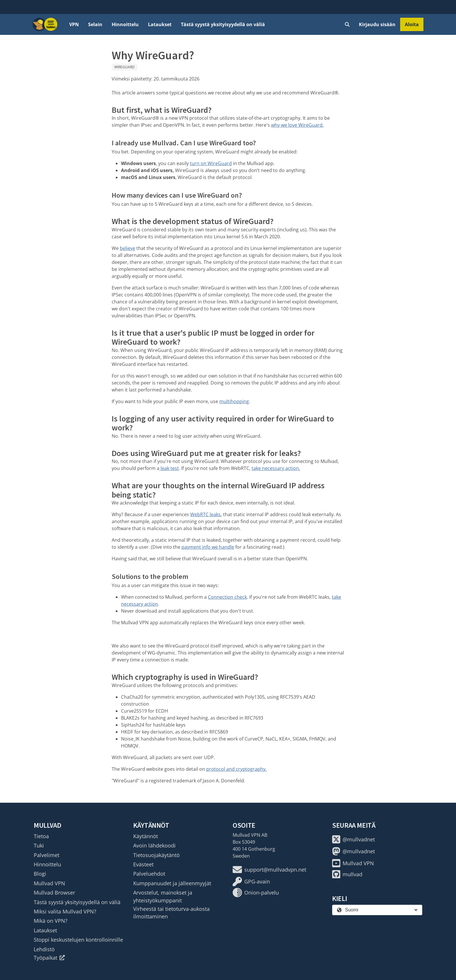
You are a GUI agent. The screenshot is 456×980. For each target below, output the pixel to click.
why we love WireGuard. (297, 125)
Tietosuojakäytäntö (156, 855)
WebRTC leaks (205, 514)
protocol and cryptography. (236, 769)
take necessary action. (276, 468)
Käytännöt (146, 836)
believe (128, 248)
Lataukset (160, 24)
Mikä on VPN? (51, 921)
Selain (95, 24)
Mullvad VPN (49, 883)
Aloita (412, 24)
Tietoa (41, 836)
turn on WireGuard (211, 163)
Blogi (40, 874)
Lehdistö (44, 949)
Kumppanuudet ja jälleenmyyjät (172, 883)
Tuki (39, 845)
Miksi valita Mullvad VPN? (65, 911)
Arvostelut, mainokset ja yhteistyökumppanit (163, 896)
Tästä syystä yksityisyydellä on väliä (223, 24)
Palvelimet (47, 855)
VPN (74, 24)
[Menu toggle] (51, 24)
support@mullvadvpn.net (269, 870)
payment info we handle (208, 547)
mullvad (347, 874)
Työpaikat (49, 958)
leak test (169, 468)
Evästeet (143, 864)
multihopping (234, 401)
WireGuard (124, 67)
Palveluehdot (149, 874)
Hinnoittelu (125, 24)
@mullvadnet (353, 839)
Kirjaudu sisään (377, 24)
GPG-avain (251, 881)
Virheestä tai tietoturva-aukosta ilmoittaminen (171, 913)
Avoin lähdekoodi (154, 845)
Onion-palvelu (256, 893)
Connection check (227, 597)
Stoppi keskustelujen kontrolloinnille (78, 940)
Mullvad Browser (54, 893)
